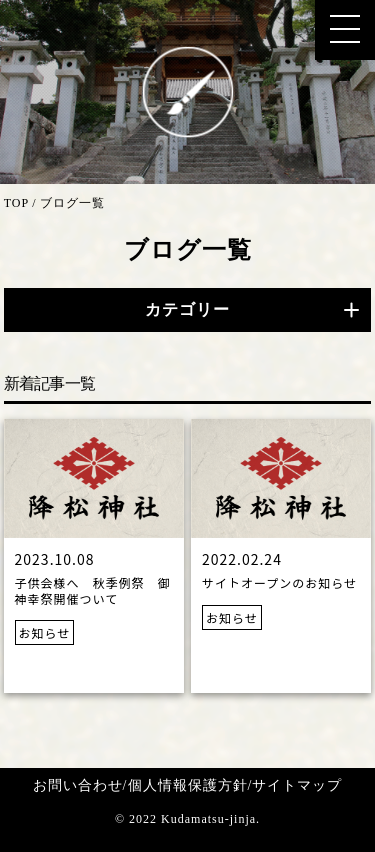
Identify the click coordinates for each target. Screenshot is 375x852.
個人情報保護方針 (188, 785)
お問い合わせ (78, 785)
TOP (16, 203)
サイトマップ (297, 785)
